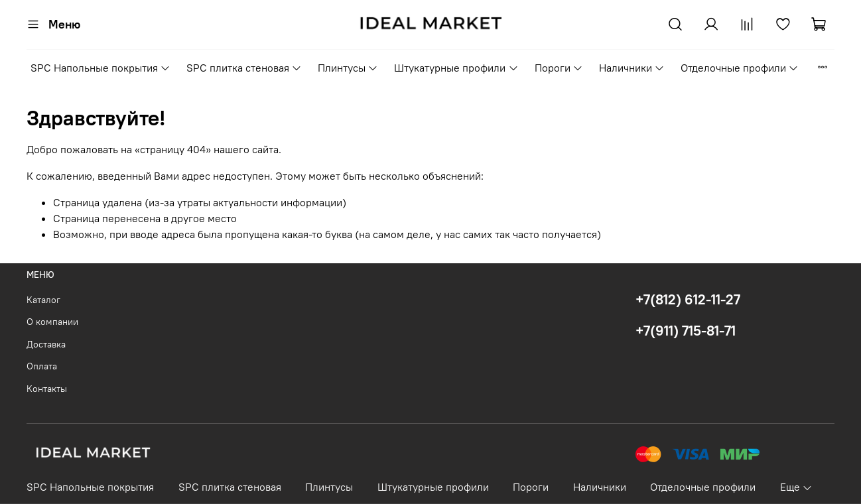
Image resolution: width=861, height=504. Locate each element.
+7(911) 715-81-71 (686, 331)
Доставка (46, 344)
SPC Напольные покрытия (100, 68)
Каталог (43, 300)
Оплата (42, 366)
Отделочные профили (740, 68)
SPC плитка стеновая (244, 68)
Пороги (559, 68)
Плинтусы (348, 68)
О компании (52, 322)
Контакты (47, 389)
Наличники (632, 68)
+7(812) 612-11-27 (688, 299)
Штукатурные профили (456, 68)
